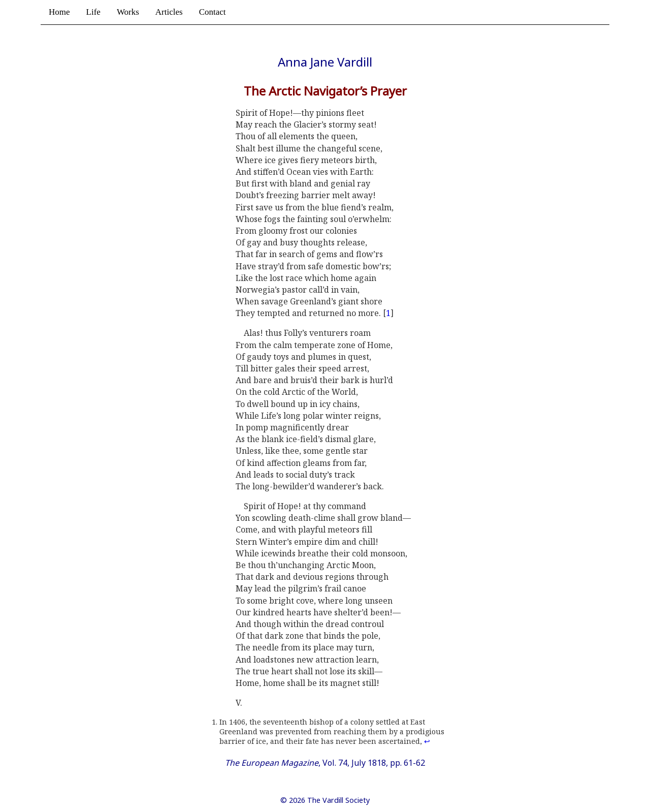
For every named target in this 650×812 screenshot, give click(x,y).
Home (59, 12)
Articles (169, 12)
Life (93, 12)
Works (128, 12)
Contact (213, 12)
